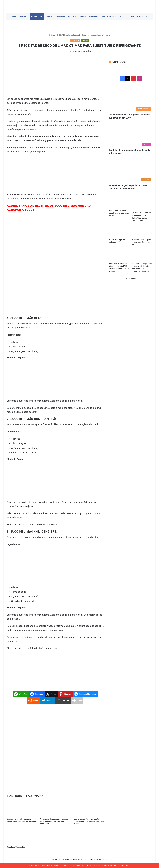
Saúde (49, 17)
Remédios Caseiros (66, 17)
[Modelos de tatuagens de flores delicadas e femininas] (131, 135)
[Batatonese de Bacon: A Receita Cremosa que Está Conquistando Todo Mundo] (89, 808)
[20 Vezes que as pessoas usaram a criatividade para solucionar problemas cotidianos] (142, 255)
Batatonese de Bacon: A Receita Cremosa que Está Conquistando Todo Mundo (89, 821)
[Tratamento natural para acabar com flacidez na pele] (142, 231)
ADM (69, 51)
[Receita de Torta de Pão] (22, 836)
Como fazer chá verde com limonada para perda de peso (119, 213)
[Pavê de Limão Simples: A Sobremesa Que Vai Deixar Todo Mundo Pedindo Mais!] (142, 204)
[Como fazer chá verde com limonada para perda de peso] (119, 202)
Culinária (37, 17)
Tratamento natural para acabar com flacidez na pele (141, 242)
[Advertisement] (55, 79)
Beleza (124, 17)
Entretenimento (89, 17)
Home (14, 17)
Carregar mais (131, 278)
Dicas (23, 17)
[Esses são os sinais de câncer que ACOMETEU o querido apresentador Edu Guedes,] (119, 255)
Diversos (136, 17)
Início (51, 35)
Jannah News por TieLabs (98, 859)
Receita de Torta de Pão (16, 847)
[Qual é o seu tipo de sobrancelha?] (119, 231)
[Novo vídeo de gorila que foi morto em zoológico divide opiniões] (131, 171)
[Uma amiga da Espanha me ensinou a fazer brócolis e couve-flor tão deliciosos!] (55, 808)
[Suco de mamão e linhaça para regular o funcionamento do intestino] (22, 808)
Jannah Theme (34, 865)
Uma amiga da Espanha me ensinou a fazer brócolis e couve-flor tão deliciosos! (55, 821)
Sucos (85, 40)
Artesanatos (109, 17)
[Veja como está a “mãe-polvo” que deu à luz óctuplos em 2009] (131, 100)
